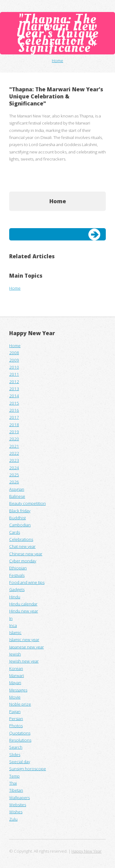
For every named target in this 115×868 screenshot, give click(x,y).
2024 (14, 468)
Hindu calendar (23, 604)
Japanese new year (27, 647)
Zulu (13, 819)
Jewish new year (24, 661)
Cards (15, 532)
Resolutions (20, 740)
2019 (14, 432)
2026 (14, 482)
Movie (15, 697)
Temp (14, 776)
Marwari (17, 676)
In (11, 618)
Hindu (15, 597)
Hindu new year (24, 611)
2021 (14, 446)
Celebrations (21, 539)
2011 (14, 374)
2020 (14, 439)
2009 (14, 360)
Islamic (15, 632)
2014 (14, 396)
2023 (14, 460)
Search (16, 747)
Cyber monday (23, 561)
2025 (14, 475)
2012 (14, 382)
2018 (14, 425)
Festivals (17, 575)
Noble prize (20, 704)
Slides (15, 755)
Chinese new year (26, 554)
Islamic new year (24, 640)
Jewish (15, 654)
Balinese (17, 496)
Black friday (20, 511)
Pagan (15, 711)
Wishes (16, 812)
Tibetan (16, 790)
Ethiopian (18, 568)
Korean (16, 668)
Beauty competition (27, 503)
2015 (14, 403)
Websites (18, 805)
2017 (14, 417)
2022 (14, 453)
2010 (14, 367)
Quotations (20, 733)
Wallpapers (19, 798)
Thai (13, 783)
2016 (14, 410)
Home (57, 61)
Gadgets (17, 589)
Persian (16, 719)
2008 (14, 353)
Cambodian (20, 525)
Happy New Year (32, 333)
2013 (14, 389)
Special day (20, 762)
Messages (18, 690)
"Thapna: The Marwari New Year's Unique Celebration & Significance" (57, 33)
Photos (16, 726)
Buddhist (17, 518)
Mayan (15, 683)
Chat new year (22, 546)
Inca (13, 625)
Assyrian (17, 489)
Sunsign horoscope (28, 769)
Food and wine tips (27, 582)
